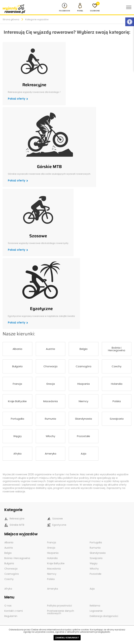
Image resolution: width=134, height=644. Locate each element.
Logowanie (96, 611)
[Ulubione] (95, 7)
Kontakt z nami (14, 611)
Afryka (17, 454)
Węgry (17, 436)
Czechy (117, 366)
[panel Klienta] (80, 7)
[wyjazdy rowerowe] (14, 9)
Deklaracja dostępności (104, 616)
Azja (83, 454)
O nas (8, 606)
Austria (50, 349)
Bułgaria (17, 366)
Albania (17, 349)
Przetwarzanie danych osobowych (61, 612)
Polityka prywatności (59, 606)
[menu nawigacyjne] (129, 7)
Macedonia (51, 401)
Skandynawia (83, 419)
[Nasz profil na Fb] (65, 7)
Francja (17, 384)
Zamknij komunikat (67, 638)
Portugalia (17, 419)
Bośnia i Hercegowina (117, 349)
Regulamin (11, 616)
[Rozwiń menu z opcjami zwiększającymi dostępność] (130, 22)
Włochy (50, 436)
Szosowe (38, 236)
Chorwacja (50, 366)
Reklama (95, 606)
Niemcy (83, 401)
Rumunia (50, 419)
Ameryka (51, 454)
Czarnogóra (83, 366)
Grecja (51, 384)
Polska (117, 401)
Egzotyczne (41, 309)
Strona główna (11, 19)
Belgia (83, 349)
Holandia (117, 384)
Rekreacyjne (34, 85)
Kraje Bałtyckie (17, 401)
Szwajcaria (117, 419)
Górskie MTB (49, 167)
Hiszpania (83, 384)
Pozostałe (83, 436)
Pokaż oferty (17, 99)
